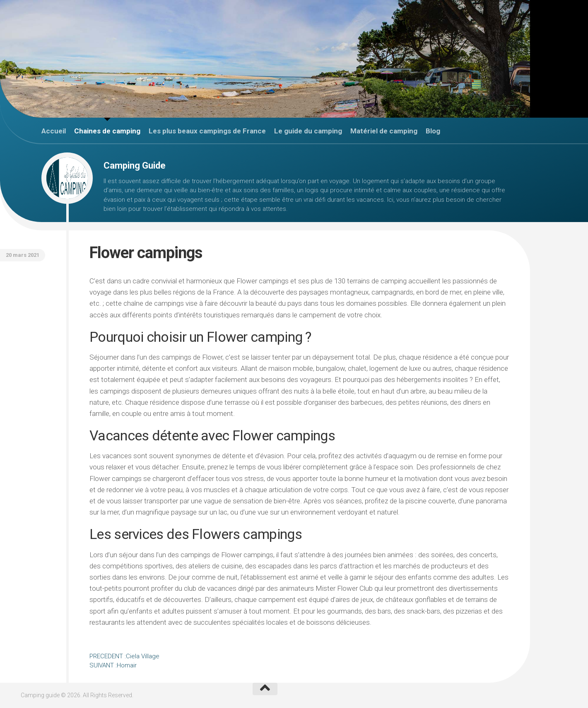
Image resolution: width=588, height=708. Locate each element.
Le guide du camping (308, 131)
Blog (433, 131)
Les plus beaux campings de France (207, 131)
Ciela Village (124, 656)
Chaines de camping (107, 131)
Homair (113, 665)
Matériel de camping (384, 131)
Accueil (54, 131)
